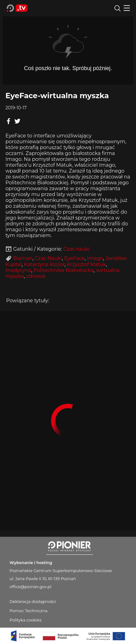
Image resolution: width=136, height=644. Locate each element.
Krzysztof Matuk (86, 264)
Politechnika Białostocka (64, 270)
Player (68, 48)
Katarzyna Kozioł (44, 264)
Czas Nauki (48, 258)
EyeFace (75, 258)
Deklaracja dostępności (33, 601)
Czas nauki (76, 249)
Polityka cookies (26, 620)
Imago (95, 258)
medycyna (18, 270)
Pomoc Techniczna (28, 611)
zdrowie (36, 276)
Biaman (23, 258)
